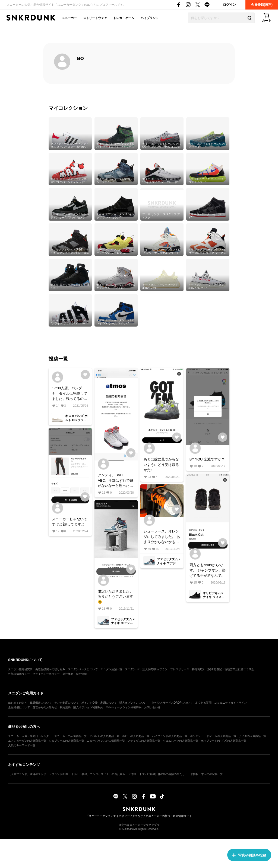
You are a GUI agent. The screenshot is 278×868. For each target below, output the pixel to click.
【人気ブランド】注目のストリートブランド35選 (38, 774)
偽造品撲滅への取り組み (50, 669)
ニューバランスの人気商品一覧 (106, 741)
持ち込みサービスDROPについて (172, 703)
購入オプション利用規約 (88, 707)
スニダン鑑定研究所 (20, 669)
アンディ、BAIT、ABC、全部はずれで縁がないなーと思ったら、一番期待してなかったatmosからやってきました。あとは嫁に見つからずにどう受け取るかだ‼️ (116, 481)
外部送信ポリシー (19, 674)
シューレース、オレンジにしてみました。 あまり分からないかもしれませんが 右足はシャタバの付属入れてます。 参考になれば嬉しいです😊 (162, 537)
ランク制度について (67, 703)
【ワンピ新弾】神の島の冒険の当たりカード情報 (169, 774)
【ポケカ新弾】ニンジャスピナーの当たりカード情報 (103, 774)
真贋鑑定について (41, 703)
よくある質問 (203, 703)
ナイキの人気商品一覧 (252, 736)
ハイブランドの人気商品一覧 (170, 736)
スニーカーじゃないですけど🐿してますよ (69, 522)
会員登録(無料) (262, 5)
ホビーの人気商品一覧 (136, 736)
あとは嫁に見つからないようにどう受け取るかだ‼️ (161, 465)
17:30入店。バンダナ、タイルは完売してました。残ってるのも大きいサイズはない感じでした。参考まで (69, 394)
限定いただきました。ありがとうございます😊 (115, 597)
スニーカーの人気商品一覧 (71, 736)
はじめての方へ (18, 703)
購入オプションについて (134, 703)
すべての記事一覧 (212, 774)
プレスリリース (180, 669)
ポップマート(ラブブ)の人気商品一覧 (224, 741)
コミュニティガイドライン (230, 703)
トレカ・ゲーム (124, 18)
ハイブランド (150, 18)
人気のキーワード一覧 (22, 745)
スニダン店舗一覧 (111, 669)
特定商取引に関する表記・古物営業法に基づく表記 (223, 669)
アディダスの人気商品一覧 (144, 741)
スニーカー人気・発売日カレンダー (30, 736)
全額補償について (19, 707)
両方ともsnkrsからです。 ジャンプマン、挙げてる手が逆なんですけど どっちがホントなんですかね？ (208, 571)
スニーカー (69, 18)
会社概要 (68, 674)
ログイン (229, 5)
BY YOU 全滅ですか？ (207, 459)
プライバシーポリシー (46, 674)
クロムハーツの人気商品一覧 (181, 741)
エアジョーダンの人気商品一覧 (27, 741)
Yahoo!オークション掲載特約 (124, 707)
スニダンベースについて (83, 669)
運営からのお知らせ (45, 707)
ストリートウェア (95, 18)
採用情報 (81, 674)
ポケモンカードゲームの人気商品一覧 (213, 736)
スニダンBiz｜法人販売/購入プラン (146, 669)
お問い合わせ (152, 707)
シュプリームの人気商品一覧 (67, 741)
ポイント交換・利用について (99, 703)
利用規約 (65, 707)
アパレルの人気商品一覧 (105, 736)
